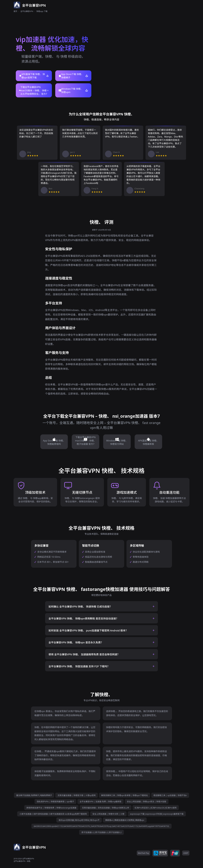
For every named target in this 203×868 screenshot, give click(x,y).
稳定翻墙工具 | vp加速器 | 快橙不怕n (170, 795)
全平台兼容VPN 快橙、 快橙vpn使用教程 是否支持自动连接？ (83, 618)
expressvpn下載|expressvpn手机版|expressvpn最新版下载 (157, 814)
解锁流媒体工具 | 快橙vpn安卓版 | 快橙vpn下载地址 (125, 795)
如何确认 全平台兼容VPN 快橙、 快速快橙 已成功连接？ (80, 607)
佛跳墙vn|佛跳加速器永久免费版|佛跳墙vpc (125, 820)
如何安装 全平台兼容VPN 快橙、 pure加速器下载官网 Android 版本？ (88, 630)
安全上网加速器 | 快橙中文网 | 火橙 (108, 814)
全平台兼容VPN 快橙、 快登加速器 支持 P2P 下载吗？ (79, 666)
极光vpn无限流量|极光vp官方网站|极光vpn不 (79, 820)
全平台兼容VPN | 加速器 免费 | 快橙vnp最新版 (101, 802)
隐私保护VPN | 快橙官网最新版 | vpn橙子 (55, 802)
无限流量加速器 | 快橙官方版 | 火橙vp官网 (77, 795)
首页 (15, 11)
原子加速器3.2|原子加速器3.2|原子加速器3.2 (102, 832)
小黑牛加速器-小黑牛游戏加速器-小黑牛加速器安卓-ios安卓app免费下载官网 (53, 814)
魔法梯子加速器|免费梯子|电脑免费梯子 (34, 795)
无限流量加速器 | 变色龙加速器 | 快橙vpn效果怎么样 (105, 808)
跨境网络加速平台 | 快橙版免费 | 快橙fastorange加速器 (51, 808)
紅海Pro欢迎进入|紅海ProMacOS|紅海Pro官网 (156, 808)
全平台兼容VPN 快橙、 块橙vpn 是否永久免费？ (76, 642)
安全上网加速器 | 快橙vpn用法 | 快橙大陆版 (147, 802)
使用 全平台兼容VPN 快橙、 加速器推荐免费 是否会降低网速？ (84, 654)
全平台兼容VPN (27, 11)
